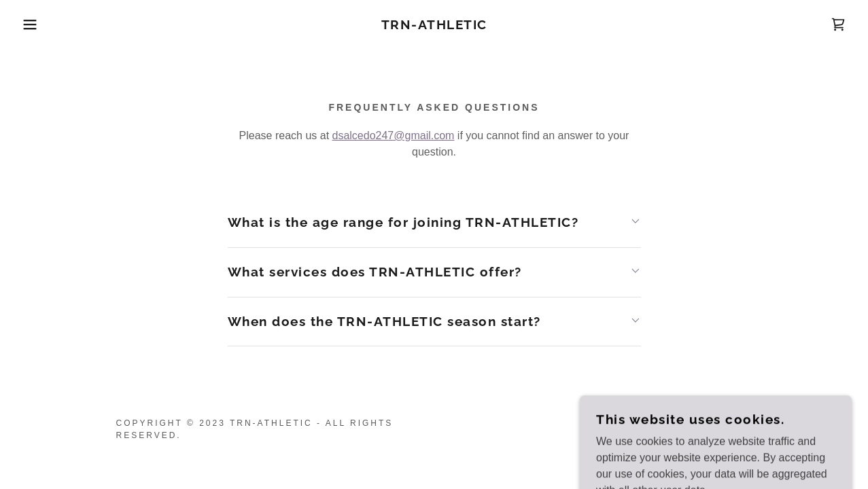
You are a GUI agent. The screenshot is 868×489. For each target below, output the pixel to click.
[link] (434, 25)
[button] (44, 24)
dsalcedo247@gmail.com (394, 135)
